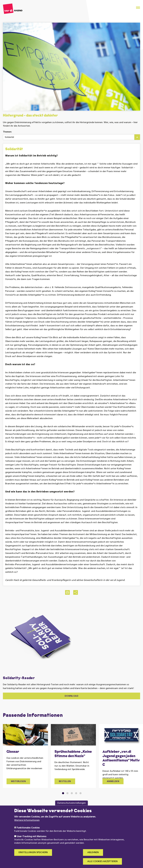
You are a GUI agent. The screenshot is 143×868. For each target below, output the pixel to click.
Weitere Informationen (27, 826)
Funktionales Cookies (28, 834)
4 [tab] (76, 793)
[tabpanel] (25, 756)
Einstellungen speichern (33, 858)
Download (71, 696)
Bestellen (65, 782)
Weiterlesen (18, 782)
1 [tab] (63, 793)
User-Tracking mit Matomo (32, 842)
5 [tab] (81, 793)
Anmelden (113, 782)
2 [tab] (68, 793)
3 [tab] (72, 793)
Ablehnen (93, 858)
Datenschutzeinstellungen (72, 809)
